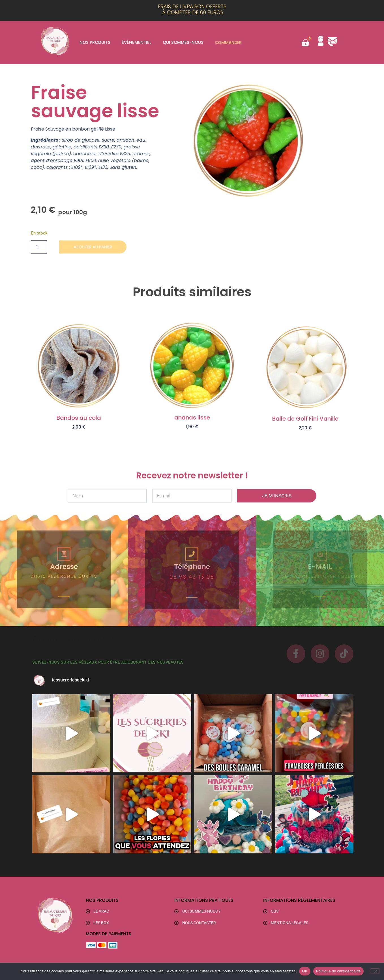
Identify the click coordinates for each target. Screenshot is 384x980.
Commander (229, 42)
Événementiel (137, 42)
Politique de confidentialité (338, 971)
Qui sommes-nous (183, 42)
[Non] (375, 971)
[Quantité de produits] (39, 247)
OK (305, 971)
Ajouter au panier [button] (79, 436)
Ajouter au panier (96, 247)
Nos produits (95, 42)
